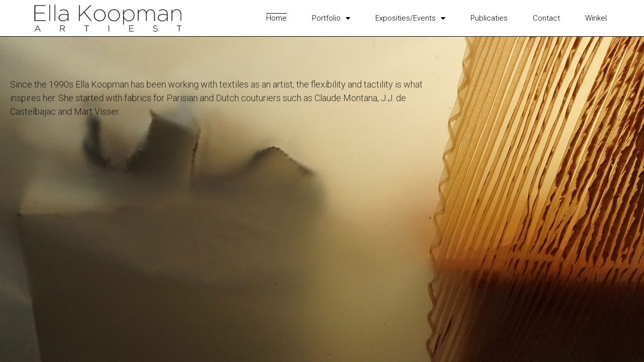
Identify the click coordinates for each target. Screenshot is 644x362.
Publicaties (489, 18)
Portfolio (331, 18)
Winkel (596, 18)
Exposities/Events (410, 18)
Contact (546, 18)
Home (276, 18)
